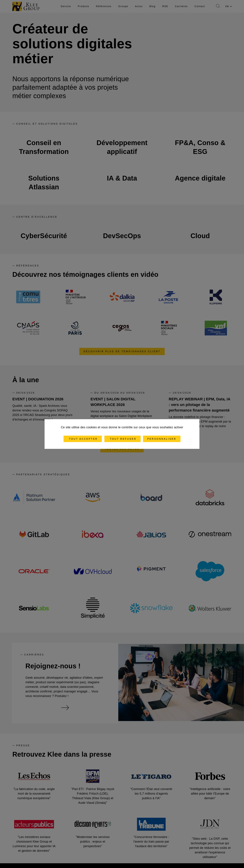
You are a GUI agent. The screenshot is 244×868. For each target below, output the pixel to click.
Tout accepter (83, 439)
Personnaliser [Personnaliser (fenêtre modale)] (162, 439)
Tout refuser (123, 439)
